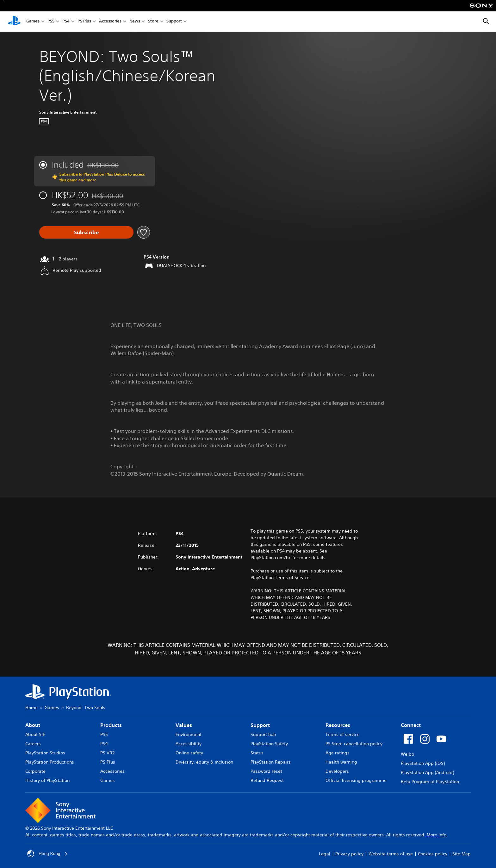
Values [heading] (184, 725)
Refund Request (267, 780)
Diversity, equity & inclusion (204, 762)
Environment (189, 734)
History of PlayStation (47, 780)
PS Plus (84, 22)
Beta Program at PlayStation (430, 782)
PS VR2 (107, 753)
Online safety (189, 753)
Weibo (407, 754)
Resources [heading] (338, 725)
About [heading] (33, 725)
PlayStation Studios (45, 753)
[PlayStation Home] (14, 22)
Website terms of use (391, 854)
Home (31, 708)
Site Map (462, 854)
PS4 (66, 22)
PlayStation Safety (269, 744)
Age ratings (338, 753)
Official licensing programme (356, 780)
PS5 (51, 22)
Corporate (35, 771)
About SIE (35, 734)
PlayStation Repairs (271, 762)
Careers (33, 744)
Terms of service (343, 734)
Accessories (110, 22)
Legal (325, 854)
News (135, 22)
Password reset (266, 771)
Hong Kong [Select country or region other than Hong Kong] (48, 854)
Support (174, 22)
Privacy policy (349, 854)
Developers (337, 771)
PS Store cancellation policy (354, 744)
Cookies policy (433, 854)
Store (153, 22)
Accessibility (189, 744)
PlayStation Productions (50, 762)
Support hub (263, 734)
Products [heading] (111, 725)
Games (33, 22)
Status (257, 753)
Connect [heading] (411, 725)
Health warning (341, 762)
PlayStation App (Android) (427, 772)
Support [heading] (260, 725)
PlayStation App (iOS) (423, 763)
